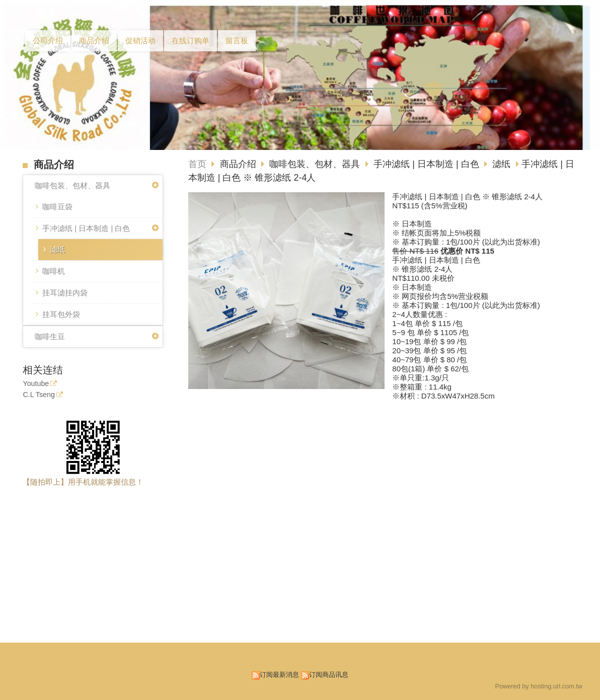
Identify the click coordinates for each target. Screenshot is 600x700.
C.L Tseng (39, 395)
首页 (197, 164)
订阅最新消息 (279, 675)
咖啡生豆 (50, 336)
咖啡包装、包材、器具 (72, 185)
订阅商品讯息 (329, 675)
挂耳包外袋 (61, 314)
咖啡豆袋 (57, 207)
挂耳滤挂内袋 (65, 293)
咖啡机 (54, 271)
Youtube (36, 384)
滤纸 (57, 249)
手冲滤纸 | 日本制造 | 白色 (86, 228)
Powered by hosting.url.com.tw (539, 686)
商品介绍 (239, 164)
